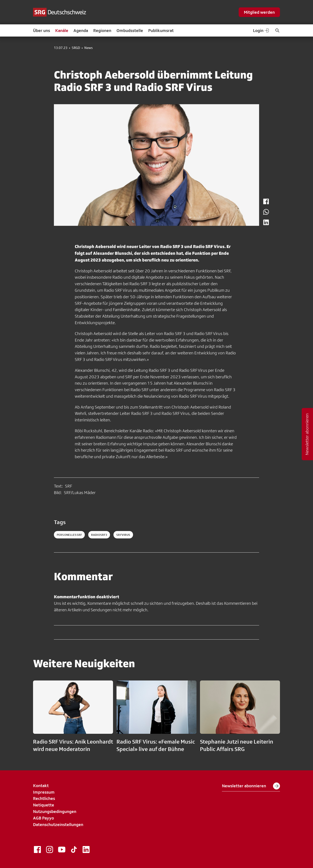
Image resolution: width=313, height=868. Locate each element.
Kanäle (62, 30)
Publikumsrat (161, 30)
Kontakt (41, 786)
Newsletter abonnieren (251, 786)
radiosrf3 (99, 535)
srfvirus (123, 535)
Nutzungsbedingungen (55, 811)
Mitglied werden (259, 12)
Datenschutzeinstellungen (58, 824)
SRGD (76, 48)
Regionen (102, 30)
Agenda (81, 30)
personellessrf (69, 535)
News (88, 48)
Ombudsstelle (130, 30)
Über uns (42, 30)
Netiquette (44, 805)
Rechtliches (44, 798)
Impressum (44, 792)
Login (261, 30)
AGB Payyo (43, 818)
